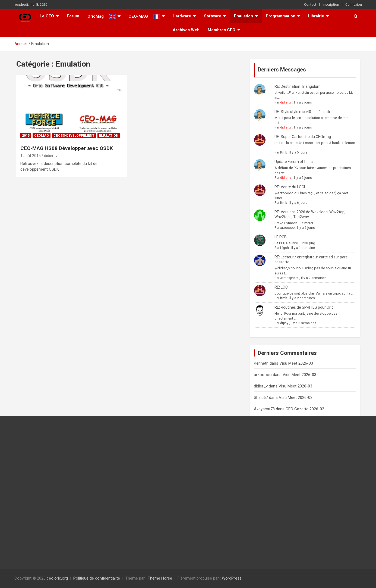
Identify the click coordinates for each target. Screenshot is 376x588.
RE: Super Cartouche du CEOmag (303, 137)
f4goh (285, 248)
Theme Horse (160, 578)
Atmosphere (289, 278)
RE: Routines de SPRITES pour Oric (304, 307)
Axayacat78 (264, 409)
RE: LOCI (282, 287)
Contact (310, 4)
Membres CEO (222, 30)
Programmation (281, 16)
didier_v (51, 156)
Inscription (331, 4)
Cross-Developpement (74, 136)
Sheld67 (261, 398)
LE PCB (281, 237)
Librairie (316, 16)
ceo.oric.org (57, 578)
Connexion (354, 4)
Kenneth (261, 363)
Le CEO (47, 16)
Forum (73, 16)
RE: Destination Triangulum (298, 86)
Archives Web (186, 30)
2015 (26, 136)
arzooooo (287, 228)
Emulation (244, 16)
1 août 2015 (31, 156)
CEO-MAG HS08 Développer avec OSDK (67, 148)
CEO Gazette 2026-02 (305, 409)
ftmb (284, 152)
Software (213, 16)
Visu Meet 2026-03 (296, 363)
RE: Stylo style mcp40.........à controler (306, 112)
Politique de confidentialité (97, 578)
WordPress (232, 578)
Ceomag (42, 136)
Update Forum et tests (294, 162)
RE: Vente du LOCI (290, 187)
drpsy (284, 323)
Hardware (182, 16)
